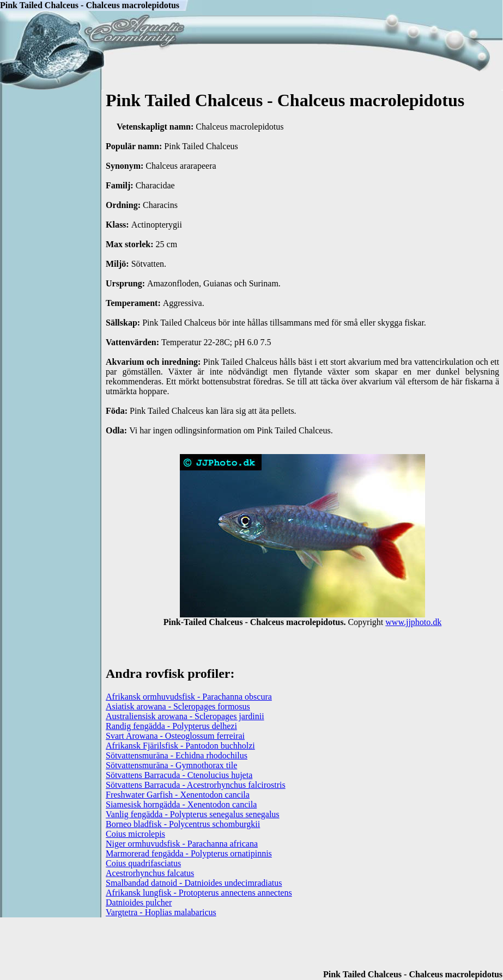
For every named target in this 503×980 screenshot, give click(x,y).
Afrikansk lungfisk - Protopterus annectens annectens (199, 893)
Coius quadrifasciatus (143, 863)
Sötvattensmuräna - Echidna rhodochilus (177, 755)
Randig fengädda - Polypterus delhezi (171, 726)
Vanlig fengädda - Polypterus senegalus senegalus (193, 814)
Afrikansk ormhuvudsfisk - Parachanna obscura (189, 697)
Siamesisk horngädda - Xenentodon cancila (181, 804)
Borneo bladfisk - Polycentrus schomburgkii (183, 824)
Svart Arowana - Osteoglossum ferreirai (175, 736)
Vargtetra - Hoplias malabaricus (161, 912)
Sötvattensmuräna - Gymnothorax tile (171, 765)
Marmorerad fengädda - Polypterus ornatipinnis (189, 853)
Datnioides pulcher (139, 902)
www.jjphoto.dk (413, 622)
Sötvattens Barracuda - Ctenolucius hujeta (179, 775)
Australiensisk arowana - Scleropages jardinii (185, 716)
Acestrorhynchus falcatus (150, 873)
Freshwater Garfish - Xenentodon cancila (178, 795)
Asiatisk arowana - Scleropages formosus (178, 706)
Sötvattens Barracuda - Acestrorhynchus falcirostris (196, 785)
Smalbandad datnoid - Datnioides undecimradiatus (194, 883)
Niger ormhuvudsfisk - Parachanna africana (182, 844)
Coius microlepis (135, 834)
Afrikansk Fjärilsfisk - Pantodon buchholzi (180, 746)
